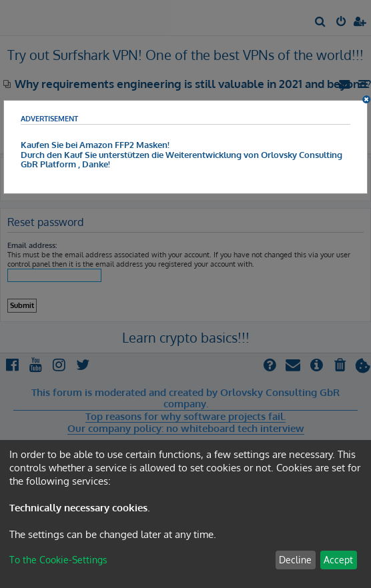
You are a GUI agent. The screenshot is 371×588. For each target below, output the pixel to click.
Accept (338, 560)
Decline (295, 560)
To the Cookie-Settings (58, 560)
